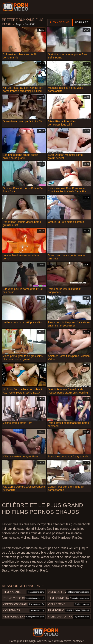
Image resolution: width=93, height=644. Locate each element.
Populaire (82, 22)
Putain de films (60, 22)
